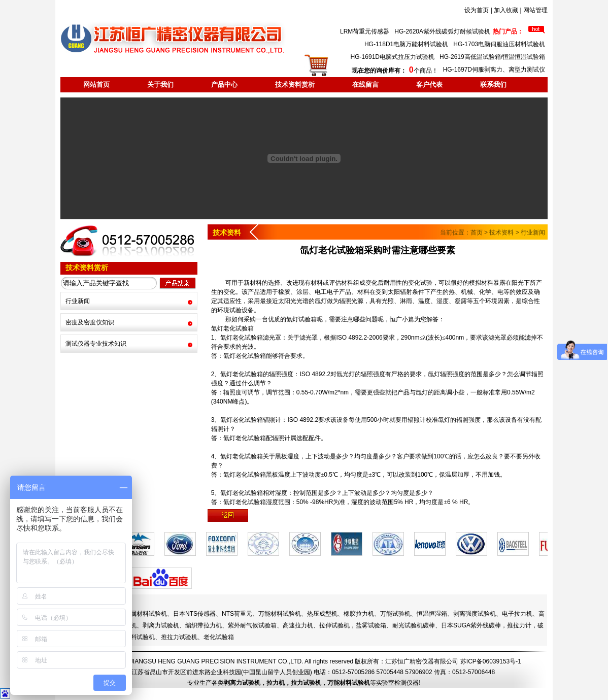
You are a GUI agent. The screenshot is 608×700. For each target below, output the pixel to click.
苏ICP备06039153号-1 (491, 661)
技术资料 (501, 232)
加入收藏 (506, 10)
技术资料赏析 (295, 85)
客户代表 (429, 85)
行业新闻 (78, 301)
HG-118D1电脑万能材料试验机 (406, 44)
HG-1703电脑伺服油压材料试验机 (499, 44)
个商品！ (395, 71)
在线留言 (365, 85)
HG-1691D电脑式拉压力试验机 (393, 57)
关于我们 (160, 85)
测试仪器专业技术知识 (96, 344)
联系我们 (493, 85)
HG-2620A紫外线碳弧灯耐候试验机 (442, 31)
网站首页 (96, 85)
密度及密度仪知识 (90, 322)
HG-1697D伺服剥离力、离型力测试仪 (494, 70)
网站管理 (535, 10)
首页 (477, 232)
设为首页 (477, 10)
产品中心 (224, 85)
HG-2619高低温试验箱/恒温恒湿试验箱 (492, 57)
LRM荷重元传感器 (365, 31)
